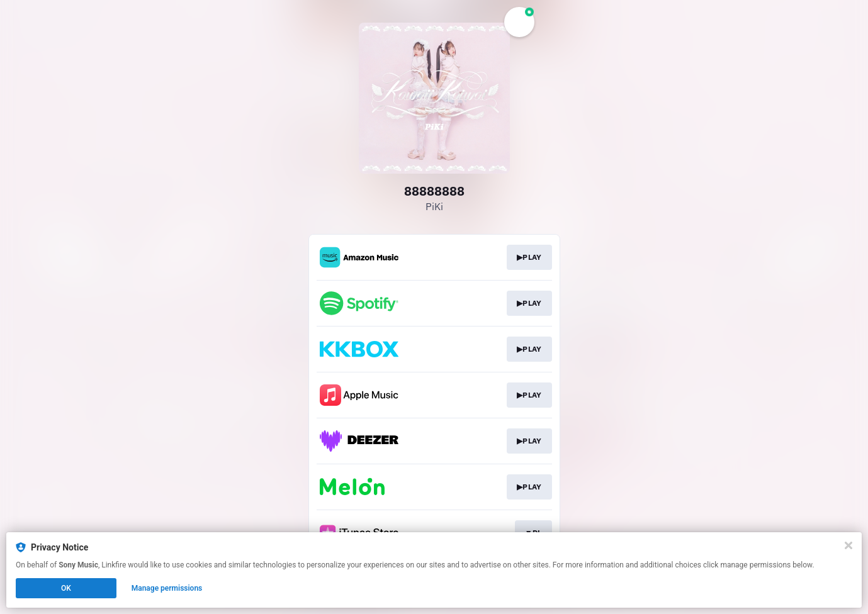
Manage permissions (167, 588)
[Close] (848, 545)
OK (66, 588)
